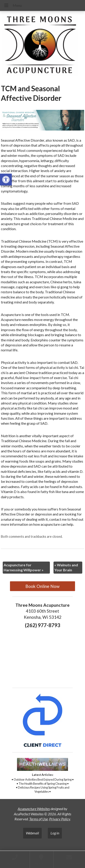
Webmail (32, 833)
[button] (6, 180)
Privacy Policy (60, 819)
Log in (55, 833)
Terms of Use (39, 819)
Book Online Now (42, 586)
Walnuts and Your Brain (66, 567)
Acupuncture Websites (34, 809)
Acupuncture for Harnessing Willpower (24, 567)
